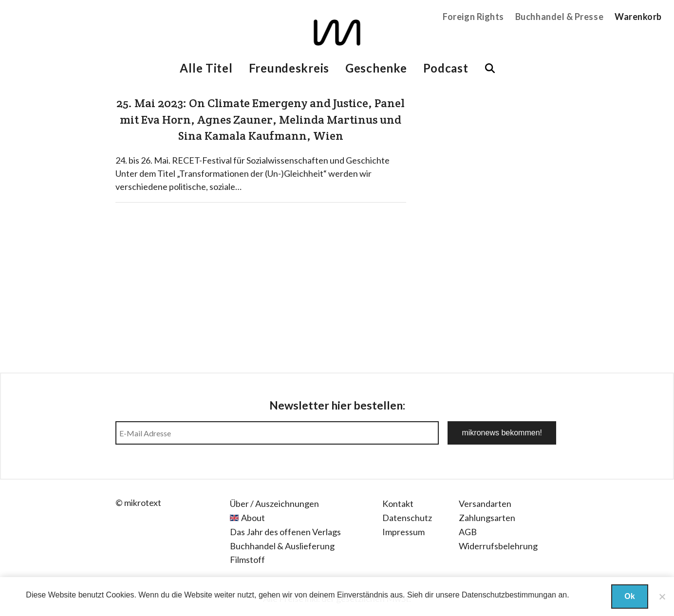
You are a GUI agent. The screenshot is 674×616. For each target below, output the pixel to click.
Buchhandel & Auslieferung (282, 546)
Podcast (446, 68)
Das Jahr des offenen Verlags (285, 532)
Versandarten (485, 504)
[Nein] (662, 597)
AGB (468, 532)
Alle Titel (206, 68)
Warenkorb (638, 17)
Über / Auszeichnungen (274, 504)
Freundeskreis (289, 68)
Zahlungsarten (487, 518)
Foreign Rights (473, 17)
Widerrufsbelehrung (498, 546)
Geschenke (376, 68)
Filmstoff (247, 560)
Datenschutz (407, 518)
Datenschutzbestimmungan (509, 595)
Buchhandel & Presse (559, 17)
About (253, 518)
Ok (629, 596)
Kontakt (398, 504)
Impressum (403, 532)
